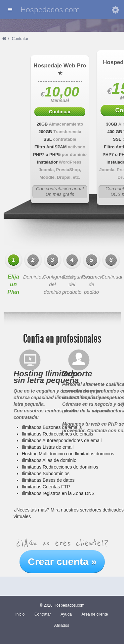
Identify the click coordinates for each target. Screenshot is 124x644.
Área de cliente (95, 614)
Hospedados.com (50, 9)
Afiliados (62, 625)
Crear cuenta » (62, 562)
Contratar (43, 614)
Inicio (20, 614)
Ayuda (66, 614)
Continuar (60, 112)
